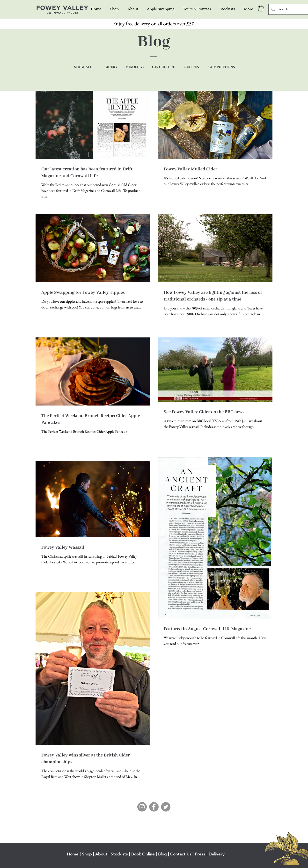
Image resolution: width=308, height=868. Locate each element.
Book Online (143, 854)
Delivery (217, 854)
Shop (87, 854)
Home (73, 854)
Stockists (119, 854)
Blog (162, 854)
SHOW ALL (83, 67)
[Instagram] (142, 807)
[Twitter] (166, 807)
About (101, 854)
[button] (261, 8)
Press (200, 854)
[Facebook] (154, 807)
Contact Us (181, 854)
